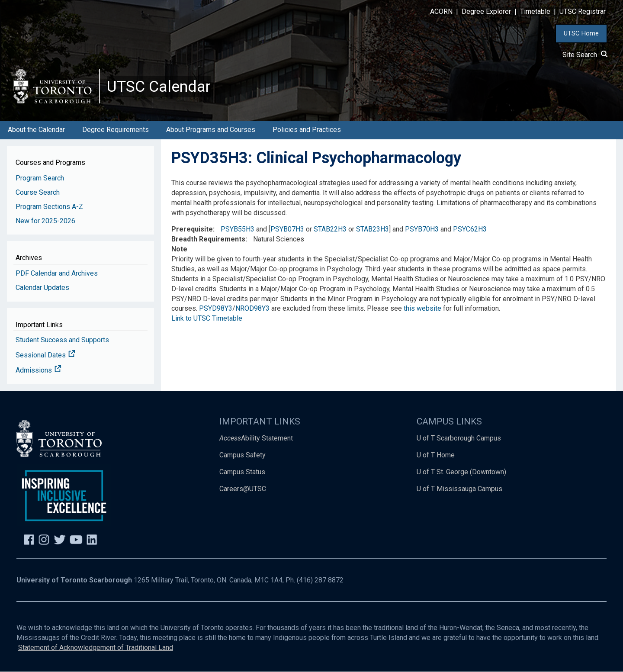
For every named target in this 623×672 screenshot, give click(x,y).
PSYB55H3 (238, 230)
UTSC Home (581, 33)
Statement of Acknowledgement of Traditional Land (96, 648)
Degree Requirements (116, 130)
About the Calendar (36, 130)
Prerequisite (192, 230)
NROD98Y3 (252, 309)
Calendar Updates (42, 288)
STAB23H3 (373, 230)
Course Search (38, 192)
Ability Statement (256, 438)
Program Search (40, 178)
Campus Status (242, 472)
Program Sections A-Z (49, 207)
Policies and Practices (307, 130)
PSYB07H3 (287, 230)
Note (179, 249)
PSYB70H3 (422, 230)
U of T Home (436, 455)
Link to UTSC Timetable (207, 319)
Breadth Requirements (208, 240)
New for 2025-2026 (45, 221)
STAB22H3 (330, 230)
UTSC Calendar (159, 87)
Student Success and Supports (62, 340)
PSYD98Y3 (216, 309)
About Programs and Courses (211, 130)
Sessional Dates (45, 355)
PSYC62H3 (470, 230)
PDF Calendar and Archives (57, 273)
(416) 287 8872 (320, 580)
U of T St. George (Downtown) (461, 472)
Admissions (39, 371)
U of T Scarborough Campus (459, 438)
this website (422, 309)
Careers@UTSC (243, 489)
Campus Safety (242, 455)
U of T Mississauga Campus (459, 489)
